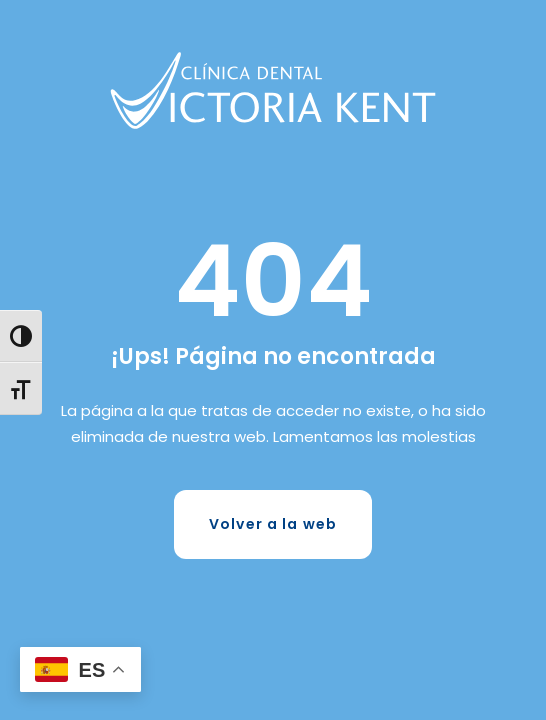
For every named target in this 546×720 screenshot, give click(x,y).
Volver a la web (273, 524)
